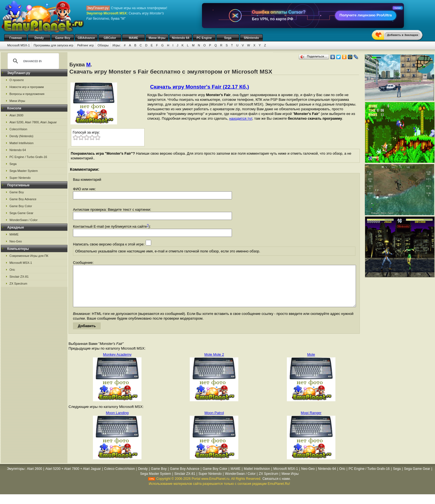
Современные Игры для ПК (29, 256)
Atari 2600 (16, 115)
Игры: (117, 45)
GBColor (110, 38)
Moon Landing (117, 421)
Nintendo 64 (181, 38)
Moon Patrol (214, 421)
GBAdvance (86, 38)
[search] (32, 61)
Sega (228, 38)
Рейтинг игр (85, 45)
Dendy (39, 38)
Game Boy (63, 38)
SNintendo (251, 38)
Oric (12, 270)
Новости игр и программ (27, 87)
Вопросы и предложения (27, 94)
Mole (311, 363)
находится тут (241, 118)
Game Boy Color (21, 206)
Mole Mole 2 (214, 363)
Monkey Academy (117, 363)
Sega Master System (24, 171)
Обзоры (103, 45)
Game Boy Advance (23, 199)
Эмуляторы (16, 477)
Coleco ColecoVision (119, 477)
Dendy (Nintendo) (21, 136)
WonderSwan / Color (23, 220)
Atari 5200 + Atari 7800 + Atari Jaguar (73, 477)
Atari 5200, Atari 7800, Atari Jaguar (33, 122)
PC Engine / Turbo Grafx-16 (28, 157)
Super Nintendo (20, 178)
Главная (16, 38)
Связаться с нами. (277, 487)
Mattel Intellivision (22, 143)
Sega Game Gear (21, 213)
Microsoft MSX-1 (18, 45)
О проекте (17, 80)
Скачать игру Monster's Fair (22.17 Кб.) (199, 87)
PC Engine (204, 38)
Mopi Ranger (311, 421)
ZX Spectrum (18, 284)
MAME (133, 38)
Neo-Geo (16, 241)
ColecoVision (18, 129)
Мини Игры (157, 38)
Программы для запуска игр (53, 45)
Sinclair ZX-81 (19, 277)
